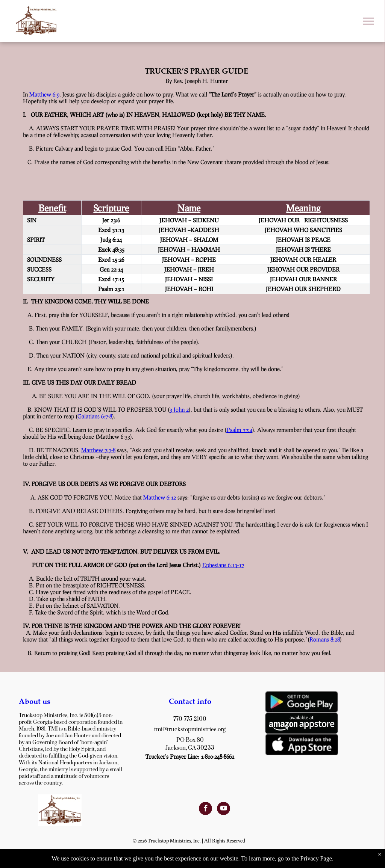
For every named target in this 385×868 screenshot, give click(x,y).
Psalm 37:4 (239, 430)
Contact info (190, 701)
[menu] (368, 21)
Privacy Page (316, 858)
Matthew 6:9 (44, 94)
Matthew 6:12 (160, 497)
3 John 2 (179, 409)
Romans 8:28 (325, 639)
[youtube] (224, 809)
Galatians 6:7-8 (95, 416)
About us (35, 701)
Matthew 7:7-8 (98, 450)
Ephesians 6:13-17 (223, 565)
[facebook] (205, 809)
